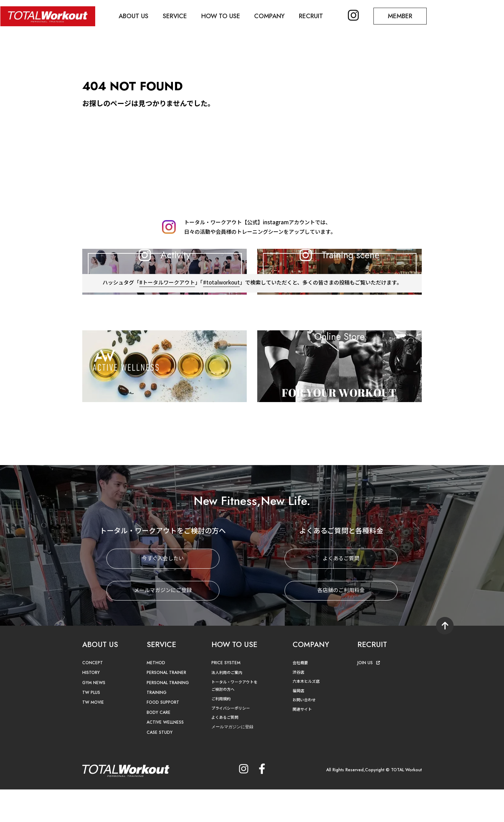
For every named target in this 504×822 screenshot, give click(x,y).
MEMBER (404, 16)
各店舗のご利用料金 (341, 623)
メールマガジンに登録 (234, 759)
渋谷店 (299, 704)
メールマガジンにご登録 (163, 623)
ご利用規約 (222, 731)
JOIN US (369, 695)
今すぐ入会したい (163, 591)
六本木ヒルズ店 (307, 714)
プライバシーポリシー (232, 740)
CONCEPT (93, 695)
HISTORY (91, 705)
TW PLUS (92, 725)
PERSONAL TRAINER (168, 705)
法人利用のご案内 (228, 705)
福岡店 (299, 723)
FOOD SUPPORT (164, 735)
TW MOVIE (94, 735)
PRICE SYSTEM (226, 695)
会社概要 (301, 695)
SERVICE (176, 16)
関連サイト (303, 741)
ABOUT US (135, 16)
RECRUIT (314, 16)
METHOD (156, 695)
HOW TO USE (222, 16)
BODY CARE (159, 745)
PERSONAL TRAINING (170, 715)
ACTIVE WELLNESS (166, 755)
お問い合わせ (305, 732)
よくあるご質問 (341, 591)
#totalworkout (221, 349)
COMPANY (272, 16)
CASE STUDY (160, 765)
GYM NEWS (94, 715)
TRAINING (157, 725)
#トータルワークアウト (166, 349)
